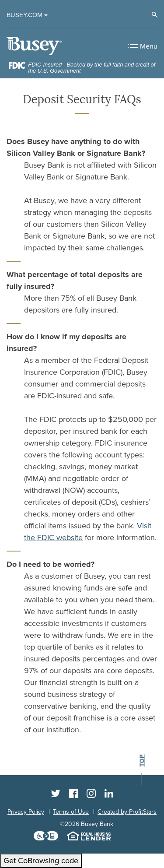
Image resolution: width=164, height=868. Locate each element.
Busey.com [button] (24, 15)
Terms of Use (71, 812)
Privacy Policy (26, 812)
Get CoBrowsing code (41, 861)
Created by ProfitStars (127, 812)
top (142, 761)
